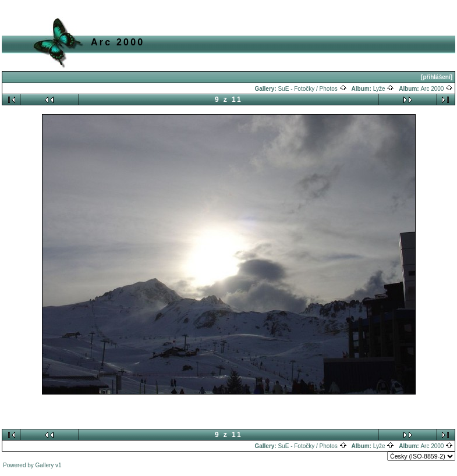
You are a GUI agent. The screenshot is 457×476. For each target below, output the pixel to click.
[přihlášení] (437, 77)
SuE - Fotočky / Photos (312, 89)
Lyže (384, 89)
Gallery (45, 465)
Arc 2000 (437, 89)
